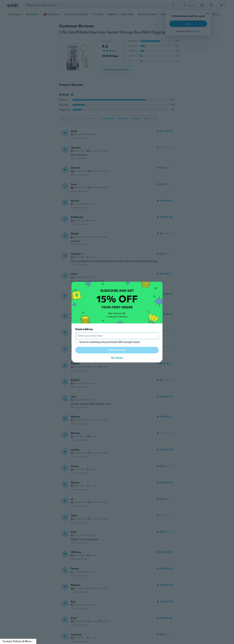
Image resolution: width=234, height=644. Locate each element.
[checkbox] (77, 342)
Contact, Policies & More (19, 641)
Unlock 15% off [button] (117, 350)
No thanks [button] (117, 358)
